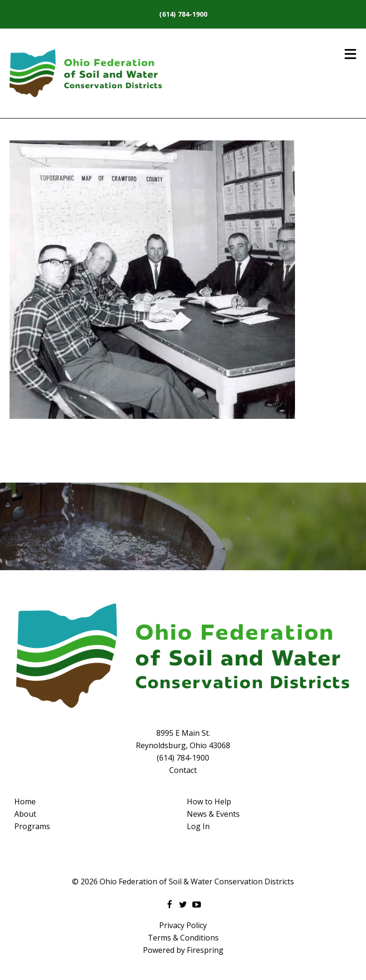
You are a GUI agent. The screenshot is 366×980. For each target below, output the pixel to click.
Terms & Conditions (183, 938)
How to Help (209, 802)
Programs (32, 826)
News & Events (213, 814)
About (25, 814)
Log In (198, 826)
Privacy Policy (183, 925)
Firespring (205, 950)
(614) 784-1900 (183, 14)
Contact (183, 770)
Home (25, 802)
